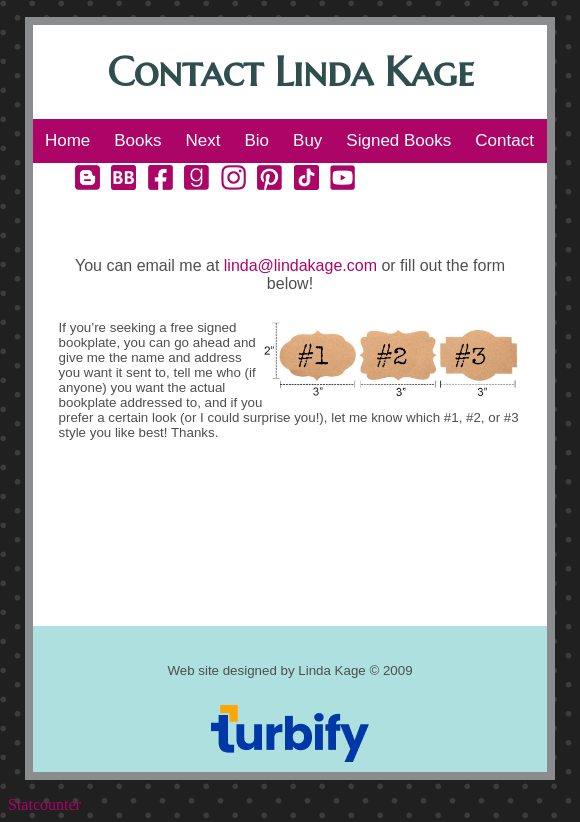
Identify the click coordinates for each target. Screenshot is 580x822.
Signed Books (398, 140)
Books (137, 140)
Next (203, 140)
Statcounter (44, 804)
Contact (504, 140)
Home (67, 140)
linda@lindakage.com (300, 265)
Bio (256, 140)
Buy (307, 140)
